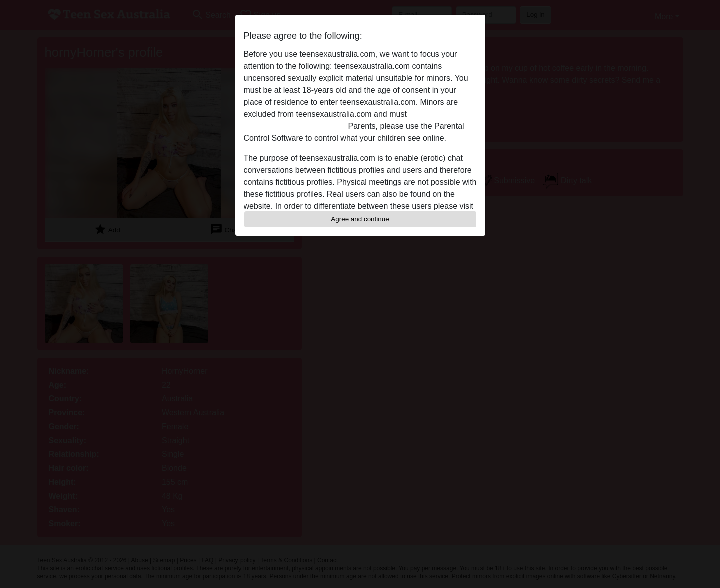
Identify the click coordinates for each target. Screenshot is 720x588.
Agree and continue (360, 219)
